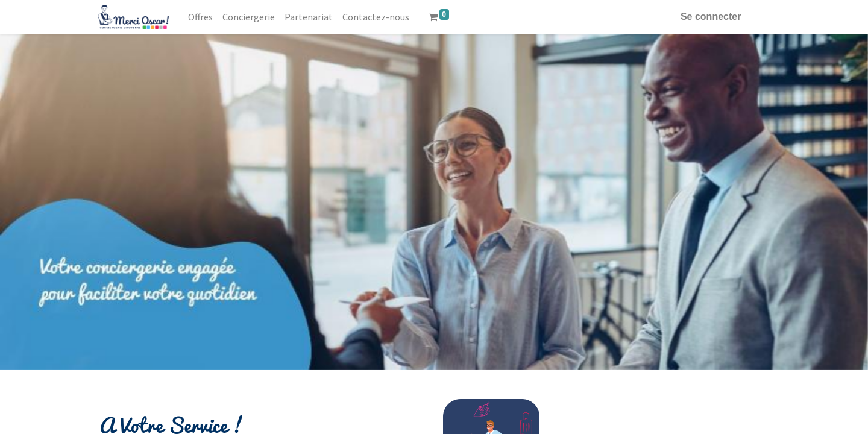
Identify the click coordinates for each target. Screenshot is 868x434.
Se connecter (709, 17)
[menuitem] (202, 17)
